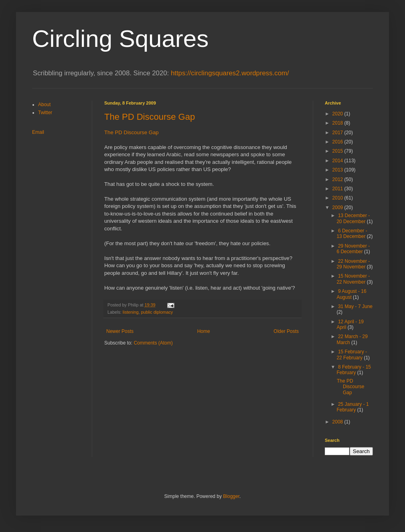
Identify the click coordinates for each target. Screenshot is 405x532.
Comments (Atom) (153, 343)
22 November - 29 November (353, 264)
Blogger (231, 496)
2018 (338, 123)
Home (204, 331)
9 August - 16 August (351, 294)
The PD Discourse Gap (150, 117)
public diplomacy (157, 312)
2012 (338, 179)
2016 (338, 142)
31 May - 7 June (355, 306)
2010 (338, 198)
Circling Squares (120, 39)
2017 (338, 133)
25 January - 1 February (352, 407)
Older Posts (286, 331)
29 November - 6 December (353, 249)
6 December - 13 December (352, 234)
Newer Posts (120, 331)
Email (38, 132)
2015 (338, 151)
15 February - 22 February (352, 355)
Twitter (45, 113)
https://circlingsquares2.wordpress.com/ (230, 73)
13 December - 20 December (353, 218)
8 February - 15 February (354, 370)
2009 (338, 208)
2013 (338, 170)
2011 (338, 189)
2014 (338, 161)
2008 (338, 422)
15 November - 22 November (353, 279)
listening (131, 312)
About (44, 105)
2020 (338, 114)
